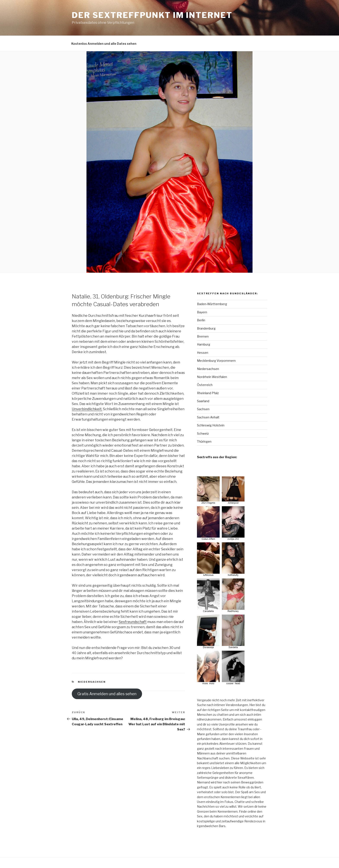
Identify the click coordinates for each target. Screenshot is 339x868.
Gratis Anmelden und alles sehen (107, 694)
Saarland (203, 401)
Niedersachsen (92, 682)
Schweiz (203, 433)
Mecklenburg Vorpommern (216, 361)
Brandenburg (206, 328)
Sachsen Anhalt (208, 417)
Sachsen (203, 409)
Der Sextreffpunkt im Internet (152, 15)
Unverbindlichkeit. (87, 409)
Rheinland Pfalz (208, 393)
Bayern (202, 312)
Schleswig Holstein (211, 425)
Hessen (203, 353)
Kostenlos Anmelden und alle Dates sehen (104, 44)
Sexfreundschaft (133, 622)
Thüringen (204, 441)
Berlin (201, 320)
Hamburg (204, 344)
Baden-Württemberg (212, 304)
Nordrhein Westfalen (212, 377)
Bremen (203, 336)
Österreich (205, 385)
